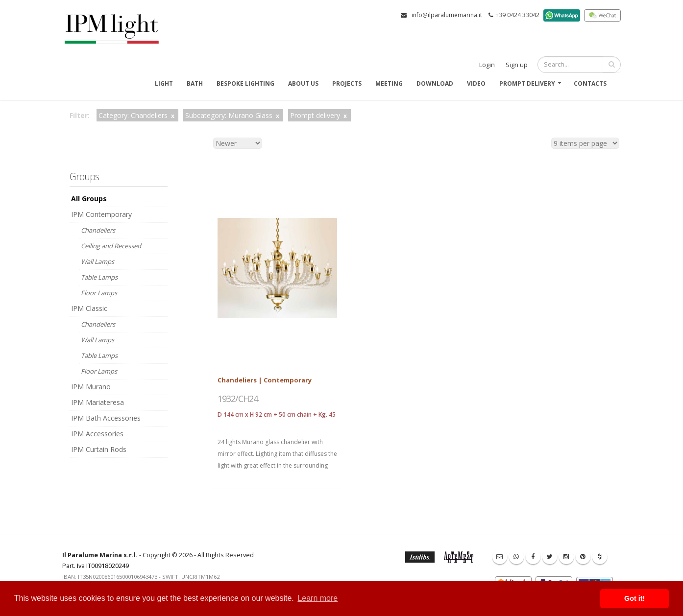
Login (487, 65)
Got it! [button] (634, 598)
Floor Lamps (99, 293)
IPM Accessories (97, 434)
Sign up (517, 65)
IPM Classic (89, 308)
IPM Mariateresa (98, 402)
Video (476, 83)
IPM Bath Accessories (106, 418)
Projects (347, 83)
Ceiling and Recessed (111, 246)
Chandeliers (98, 230)
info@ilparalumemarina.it (447, 15)
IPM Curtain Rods (99, 449)
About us (303, 83)
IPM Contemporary (101, 214)
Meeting (389, 83)
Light (164, 83)
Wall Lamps (98, 261)
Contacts (590, 83)
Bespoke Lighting (245, 83)
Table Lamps (99, 277)
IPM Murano (91, 387)
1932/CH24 (238, 399)
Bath (195, 83)
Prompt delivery (527, 83)
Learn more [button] (317, 598)
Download (435, 83)
